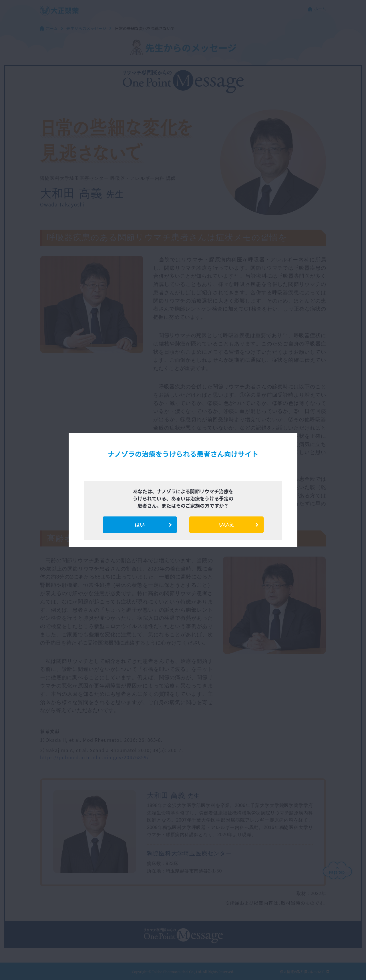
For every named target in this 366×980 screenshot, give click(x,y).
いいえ (227, 525)
